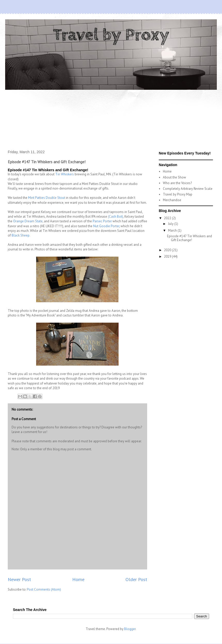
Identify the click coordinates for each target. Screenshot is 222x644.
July (171, 224)
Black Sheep (21, 235)
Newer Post (19, 579)
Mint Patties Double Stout (47, 198)
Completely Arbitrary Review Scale (188, 189)
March (173, 230)
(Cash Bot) (116, 217)
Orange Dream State (28, 221)
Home (78, 579)
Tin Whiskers (65, 174)
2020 (168, 250)
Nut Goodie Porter (106, 226)
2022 (168, 218)
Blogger (130, 629)
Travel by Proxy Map (178, 194)
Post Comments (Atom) (44, 589)
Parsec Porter (102, 221)
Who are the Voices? (177, 183)
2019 (168, 256)
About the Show (175, 177)
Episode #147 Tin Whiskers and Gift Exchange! (189, 238)
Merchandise (172, 200)
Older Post (136, 579)
